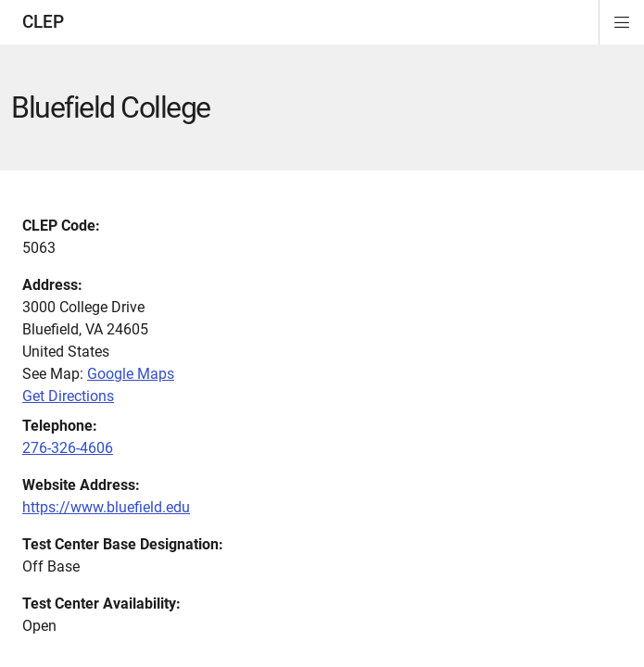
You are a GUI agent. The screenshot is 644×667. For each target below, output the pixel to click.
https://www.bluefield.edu (106, 507)
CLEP (43, 22)
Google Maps (131, 374)
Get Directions (68, 396)
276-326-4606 (68, 448)
